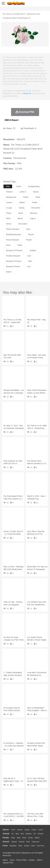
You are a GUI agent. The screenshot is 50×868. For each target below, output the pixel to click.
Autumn (20, 830)
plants (9, 213)
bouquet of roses (14, 261)
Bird (22, 834)
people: (6, 838)
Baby (19, 838)
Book (28, 842)
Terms (12, 860)
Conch (41, 830)
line (29, 266)
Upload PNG (8, 863)
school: (6, 842)
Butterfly (29, 834)
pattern (22, 202)
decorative (23, 224)
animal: (6, 834)
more (28, 229)
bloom (20, 218)
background (11, 197)
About (5, 860)
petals (35, 202)
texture (31, 234)
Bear (17, 834)
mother (37, 838)
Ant (13, 834)
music (21, 213)
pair (8, 186)
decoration (36, 208)
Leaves (27, 830)
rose (8, 245)
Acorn (13, 830)
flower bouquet (13, 229)
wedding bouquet (14, 234)
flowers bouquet (13, 256)
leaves (9, 202)
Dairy (20, 846)
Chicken (40, 834)
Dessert (27, 846)
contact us (27, 93)
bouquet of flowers (14, 250)
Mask (13, 838)
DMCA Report (12, 120)
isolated (33, 250)
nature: (6, 830)
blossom (34, 213)
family (30, 838)
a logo (9, 208)
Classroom (36, 842)
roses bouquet (13, 240)
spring (22, 208)
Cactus (34, 830)
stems (9, 224)
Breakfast (13, 846)
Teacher (22, 842)
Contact (32, 860)
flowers (9, 192)
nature (36, 192)
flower (26, 197)
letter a (23, 192)
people (29, 240)
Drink (33, 846)
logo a (33, 218)
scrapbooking (34, 186)
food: (5, 846)
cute (29, 256)
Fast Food (40, 846)
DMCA (40, 860)
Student (14, 842)
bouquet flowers (13, 266)
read (38, 197)
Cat (35, 834)
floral (19, 186)
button (9, 272)
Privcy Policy (22, 860)
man (30, 261)
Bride (24, 838)
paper (20, 245)
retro (8, 218)
